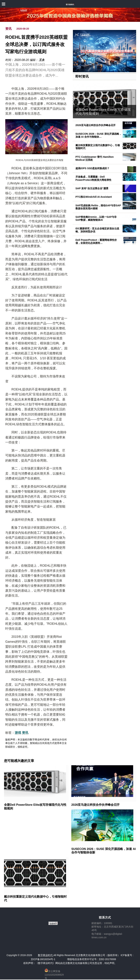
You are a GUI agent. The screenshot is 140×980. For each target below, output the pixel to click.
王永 (42, 60)
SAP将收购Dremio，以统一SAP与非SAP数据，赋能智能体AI (96, 218)
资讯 (8, 29)
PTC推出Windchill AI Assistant (94, 197)
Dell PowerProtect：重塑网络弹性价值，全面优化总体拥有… (96, 241)
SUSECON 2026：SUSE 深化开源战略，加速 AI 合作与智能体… (99, 135)
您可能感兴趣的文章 (19, 761)
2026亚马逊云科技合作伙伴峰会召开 (96, 125)
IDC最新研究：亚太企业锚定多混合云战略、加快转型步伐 (97, 230)
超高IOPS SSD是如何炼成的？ (93, 168)
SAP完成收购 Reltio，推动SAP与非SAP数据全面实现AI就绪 (98, 207)
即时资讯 (82, 76)
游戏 (18, 733)
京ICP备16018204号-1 (43, 959)
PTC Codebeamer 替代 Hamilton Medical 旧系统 (95, 158)
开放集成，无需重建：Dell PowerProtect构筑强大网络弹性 (94, 178)
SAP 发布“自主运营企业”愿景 (92, 188)
